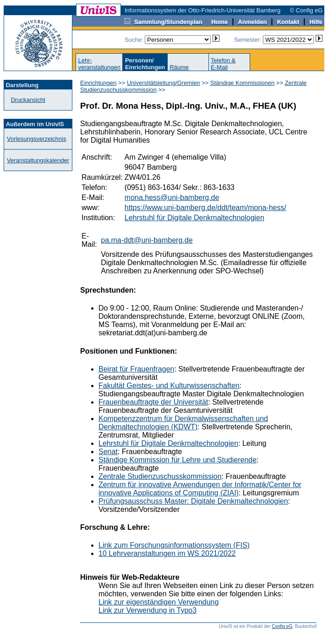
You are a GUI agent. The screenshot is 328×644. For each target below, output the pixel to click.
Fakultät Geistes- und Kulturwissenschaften (169, 386)
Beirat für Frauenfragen (136, 369)
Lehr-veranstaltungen (99, 64)
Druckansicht (28, 100)
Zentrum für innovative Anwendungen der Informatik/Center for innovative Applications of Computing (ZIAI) (200, 489)
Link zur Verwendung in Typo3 (148, 610)
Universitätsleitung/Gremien (164, 83)
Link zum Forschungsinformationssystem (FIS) (174, 545)
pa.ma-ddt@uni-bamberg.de (147, 240)
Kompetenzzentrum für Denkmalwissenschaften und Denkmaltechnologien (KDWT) (183, 423)
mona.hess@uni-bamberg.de (172, 197)
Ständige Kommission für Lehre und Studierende (178, 460)
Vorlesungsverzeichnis (36, 139)
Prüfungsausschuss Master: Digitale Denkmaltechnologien (193, 501)
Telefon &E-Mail (223, 64)
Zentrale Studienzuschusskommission (160, 476)
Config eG (282, 626)
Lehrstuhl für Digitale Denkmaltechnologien (194, 218)
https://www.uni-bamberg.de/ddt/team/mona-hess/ (205, 208)
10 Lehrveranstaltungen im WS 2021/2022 (167, 553)
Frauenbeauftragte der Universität (153, 402)
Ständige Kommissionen (242, 83)
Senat (108, 452)
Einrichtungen (98, 83)
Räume (179, 67)
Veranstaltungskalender (38, 160)
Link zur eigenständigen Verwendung (159, 602)
